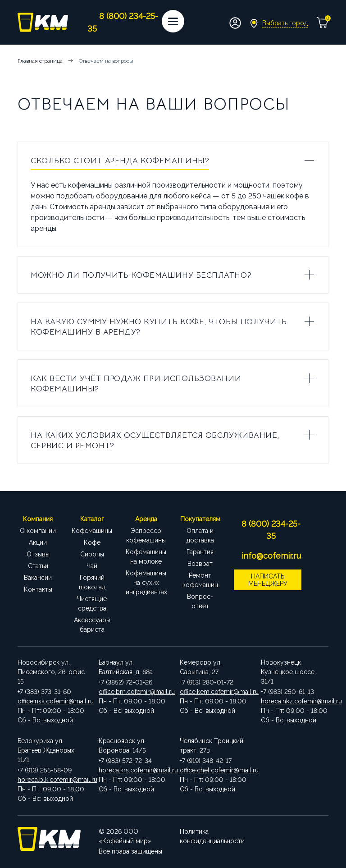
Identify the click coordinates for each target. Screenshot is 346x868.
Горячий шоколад (92, 582)
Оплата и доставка (200, 535)
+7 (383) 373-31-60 (44, 692)
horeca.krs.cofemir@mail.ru (132, 770)
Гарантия (200, 552)
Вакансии (38, 578)
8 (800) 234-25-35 (271, 530)
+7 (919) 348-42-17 (206, 761)
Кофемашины (92, 531)
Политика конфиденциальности (212, 836)
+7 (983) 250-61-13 (287, 692)
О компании (38, 531)
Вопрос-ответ (200, 601)
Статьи (38, 566)
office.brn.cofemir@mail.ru (132, 692)
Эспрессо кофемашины (146, 535)
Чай (92, 566)
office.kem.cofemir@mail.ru (214, 692)
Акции (38, 542)
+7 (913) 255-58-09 (45, 770)
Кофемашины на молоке (146, 557)
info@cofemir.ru (271, 556)
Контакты (38, 589)
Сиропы (92, 554)
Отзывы (38, 554)
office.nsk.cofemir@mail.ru (51, 701)
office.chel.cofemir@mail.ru (214, 770)
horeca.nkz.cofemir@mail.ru (295, 701)
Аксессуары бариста (92, 625)
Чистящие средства (92, 604)
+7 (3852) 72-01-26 (125, 682)
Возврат (200, 564)
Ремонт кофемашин (200, 580)
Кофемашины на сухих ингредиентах (146, 583)
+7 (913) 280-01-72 (207, 682)
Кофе (92, 542)
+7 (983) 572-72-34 (125, 761)
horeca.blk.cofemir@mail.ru (51, 780)
